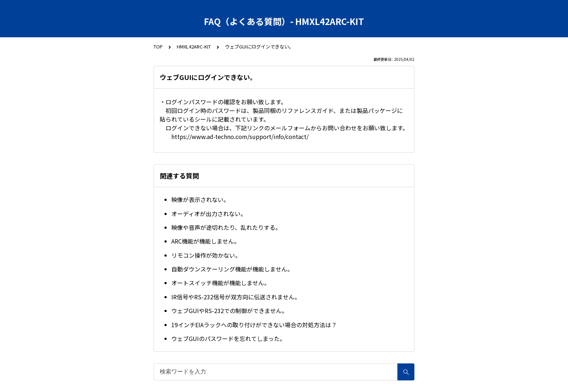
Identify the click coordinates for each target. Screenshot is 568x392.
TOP (158, 47)
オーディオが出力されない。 (209, 214)
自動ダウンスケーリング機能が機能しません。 (232, 269)
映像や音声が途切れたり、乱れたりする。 (226, 227)
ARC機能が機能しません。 (206, 241)
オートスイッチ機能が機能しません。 (221, 283)
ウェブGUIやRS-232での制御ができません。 (229, 311)
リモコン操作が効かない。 (206, 255)
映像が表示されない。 (200, 199)
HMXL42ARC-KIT (194, 47)
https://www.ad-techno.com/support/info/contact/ (240, 136)
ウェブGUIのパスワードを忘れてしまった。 (228, 338)
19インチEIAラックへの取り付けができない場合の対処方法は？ (254, 325)
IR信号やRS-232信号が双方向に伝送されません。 (236, 297)
